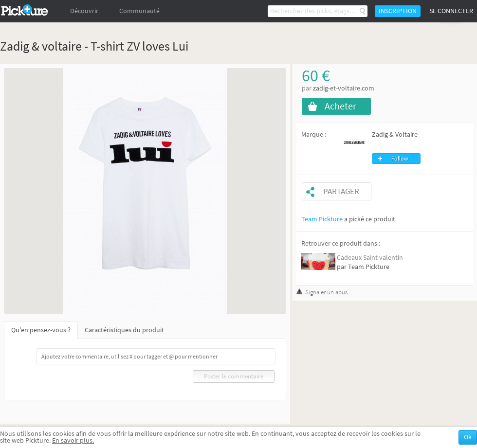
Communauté (139, 11)
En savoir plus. (73, 440)
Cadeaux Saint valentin (370, 258)
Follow (400, 159)
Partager (341, 191)
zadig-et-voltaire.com (344, 88)
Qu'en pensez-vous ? (41, 330)
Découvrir (84, 11)
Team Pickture (322, 219)
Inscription (398, 11)
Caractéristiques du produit (124, 330)
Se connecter (451, 11)
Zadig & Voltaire (395, 134)
